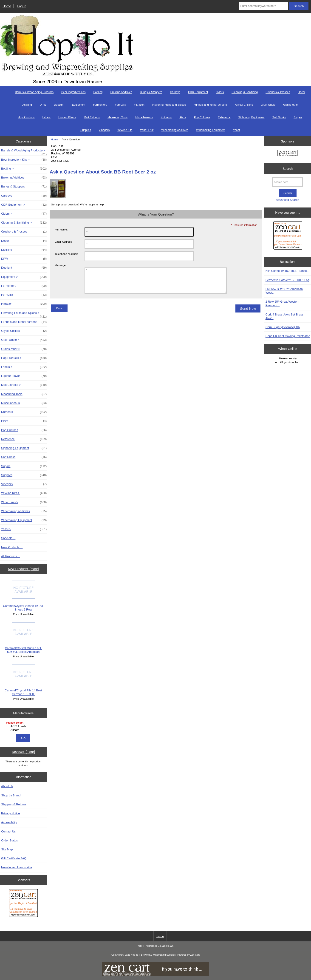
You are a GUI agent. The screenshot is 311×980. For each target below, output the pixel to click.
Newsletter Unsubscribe (17, 867)
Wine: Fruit (147, 130)
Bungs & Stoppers (151, 92)
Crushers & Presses (278, 92)
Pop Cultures (202, 117)
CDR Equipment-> (24, 205)
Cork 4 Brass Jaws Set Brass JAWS (284, 316)
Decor (302, 92)
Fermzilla (120, 105)
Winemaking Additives (175, 130)
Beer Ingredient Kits (73, 92)
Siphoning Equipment (251, 117)
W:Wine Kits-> (24, 493)
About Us (7, 786)
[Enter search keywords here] (264, 6)
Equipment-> (24, 277)
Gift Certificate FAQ (14, 858)
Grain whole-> (24, 340)
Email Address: (64, 242)
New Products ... (12, 547)
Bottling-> (24, 169)
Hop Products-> (24, 358)
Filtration (139, 105)
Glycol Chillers (244, 105)
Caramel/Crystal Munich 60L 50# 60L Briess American (23, 638)
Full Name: (61, 229)
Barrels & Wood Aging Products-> (24, 152)
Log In (22, 6)
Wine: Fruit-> (24, 502)
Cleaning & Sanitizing (245, 92)
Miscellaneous (144, 117)
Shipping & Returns (14, 804)
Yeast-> (24, 529)
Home (7, 6)
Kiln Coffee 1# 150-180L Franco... (287, 271)
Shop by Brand (11, 795)
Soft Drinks (279, 117)
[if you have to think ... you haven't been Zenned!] (155, 975)
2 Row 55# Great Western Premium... (282, 303)
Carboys (175, 92)
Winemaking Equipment (211, 130)
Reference (224, 117)
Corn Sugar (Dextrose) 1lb (283, 327)
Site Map (7, 849)
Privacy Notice (10, 813)
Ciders (220, 92)
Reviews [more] (23, 752)
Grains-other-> (24, 349)
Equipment (79, 105)
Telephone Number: (66, 254)
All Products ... (11, 556)
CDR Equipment (198, 92)
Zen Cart (195, 955)
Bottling (98, 92)
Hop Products (26, 117)
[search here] (287, 182)
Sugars (298, 117)
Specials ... (8, 538)
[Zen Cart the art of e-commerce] (23, 904)
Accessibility (9, 822)
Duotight (59, 105)
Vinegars (104, 130)
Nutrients (166, 117)
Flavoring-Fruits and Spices (169, 105)
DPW (43, 105)
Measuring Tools (117, 117)
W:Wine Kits (125, 130)
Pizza (183, 117)
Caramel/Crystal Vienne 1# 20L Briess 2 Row (23, 596)
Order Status (9, 840)
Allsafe (24, 730)
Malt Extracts (92, 117)
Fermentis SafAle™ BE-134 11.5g (288, 280)
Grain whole (268, 105)
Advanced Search (287, 200)
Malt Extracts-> (24, 385)
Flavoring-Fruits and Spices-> (24, 314)
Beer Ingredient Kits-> (24, 160)
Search (288, 168)
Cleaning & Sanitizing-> (24, 223)
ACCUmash (24, 726)
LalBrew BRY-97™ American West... (284, 291)
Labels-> (24, 367)
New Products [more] (23, 569)
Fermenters (100, 105)
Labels (47, 117)
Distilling (27, 105)
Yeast (236, 130)
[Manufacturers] (23, 727)
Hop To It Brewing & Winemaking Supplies (153, 955)
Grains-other (291, 105)
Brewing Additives (121, 92)
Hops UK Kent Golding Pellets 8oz (288, 336)
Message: (60, 266)
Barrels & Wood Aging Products (34, 92)
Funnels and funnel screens (211, 105)
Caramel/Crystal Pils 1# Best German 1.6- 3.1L (23, 680)
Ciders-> (24, 214)
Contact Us (8, 831)
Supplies (86, 130)
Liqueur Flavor (67, 117)
